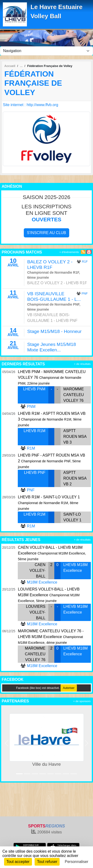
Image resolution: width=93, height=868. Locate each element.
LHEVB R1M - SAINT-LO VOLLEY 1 (49, 497)
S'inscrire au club (46, 233)
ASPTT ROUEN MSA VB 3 (75, 437)
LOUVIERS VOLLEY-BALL (36, 612)
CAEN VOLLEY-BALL (37, 570)
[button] (7, 743)
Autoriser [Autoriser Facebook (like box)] (69, 688)
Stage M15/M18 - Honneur (54, 331)
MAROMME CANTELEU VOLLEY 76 (74, 395)
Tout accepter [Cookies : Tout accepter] (18, 862)
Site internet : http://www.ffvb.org (31, 105)
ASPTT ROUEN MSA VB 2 (75, 478)
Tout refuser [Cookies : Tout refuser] (47, 862)
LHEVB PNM (34, 389)
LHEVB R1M (34, 431)
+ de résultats (82, 364)
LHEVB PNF (35, 473)
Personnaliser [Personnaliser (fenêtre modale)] (77, 862)
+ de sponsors (82, 701)
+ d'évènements (69, 252)
